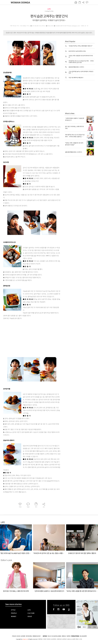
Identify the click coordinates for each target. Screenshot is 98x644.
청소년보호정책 (83, 636)
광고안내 (18, 636)
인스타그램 (58, 609)
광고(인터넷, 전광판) (57, 636)
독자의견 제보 (29, 636)
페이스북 (54, 609)
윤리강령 (23, 636)
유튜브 (64, 609)
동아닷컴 (45, 636)
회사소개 (49, 636)
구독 (89, 627)
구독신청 (14, 636)
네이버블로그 (69, 609)
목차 (84, 627)
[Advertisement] (15, 338)
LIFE (49, 9)
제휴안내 (64, 636)
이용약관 (68, 636)
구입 (94, 627)
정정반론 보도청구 (37, 636)
